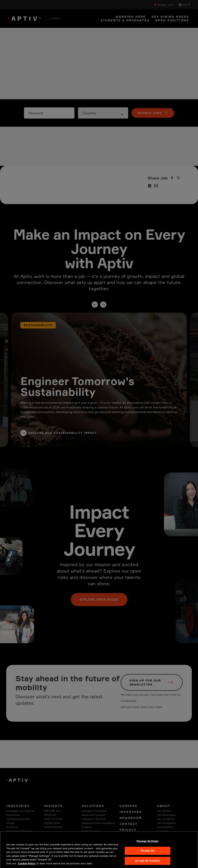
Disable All (147, 854)
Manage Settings (147, 844)
